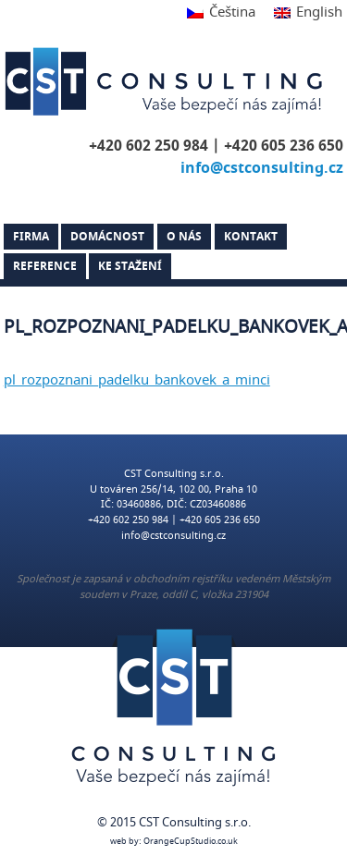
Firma (31, 237)
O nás (184, 237)
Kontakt (251, 237)
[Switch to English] (304, 13)
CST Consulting (167, 81)
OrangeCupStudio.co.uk (191, 842)
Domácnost (107, 237)
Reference (45, 266)
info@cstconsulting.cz (262, 168)
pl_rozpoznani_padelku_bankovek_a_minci (137, 380)
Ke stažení (130, 266)
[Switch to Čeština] (221, 13)
